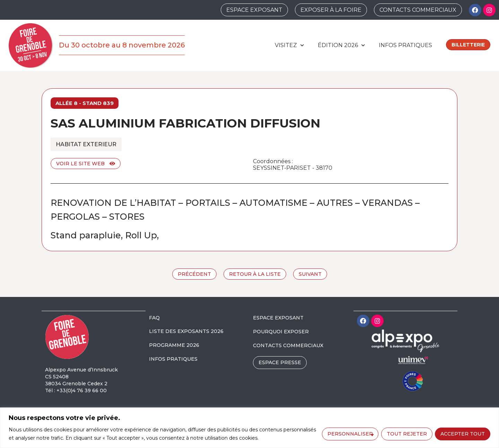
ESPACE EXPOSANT (278, 318)
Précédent (194, 274)
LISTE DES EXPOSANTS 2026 (186, 331)
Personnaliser (350, 433)
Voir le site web (86, 164)
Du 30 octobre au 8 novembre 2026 (122, 45)
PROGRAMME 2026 (174, 345)
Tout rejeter (406, 433)
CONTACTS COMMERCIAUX (288, 345)
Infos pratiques (405, 45)
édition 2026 (341, 45)
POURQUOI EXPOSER (281, 332)
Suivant (310, 274)
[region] (249, 428)
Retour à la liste (255, 274)
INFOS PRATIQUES (173, 359)
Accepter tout (463, 433)
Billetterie (468, 45)
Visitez (289, 45)
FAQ (154, 318)
